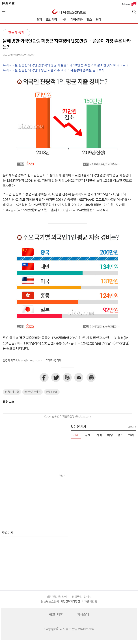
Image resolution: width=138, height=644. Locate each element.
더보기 (62, 476)
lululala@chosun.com (29, 361)
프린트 (91, 377)
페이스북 (44, 377)
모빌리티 (52, 20)
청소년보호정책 (50, 601)
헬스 (89, 20)
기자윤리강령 (89, 601)
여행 (110, 435)
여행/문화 (76, 20)
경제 (39, 20)
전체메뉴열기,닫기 (4, 11)
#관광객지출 (12, 392)
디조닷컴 (69, 12)
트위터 (56, 377)
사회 (64, 20)
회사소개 (83, 614)
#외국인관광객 (33, 392)
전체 (76, 435)
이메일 (79, 377)
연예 (99, 20)
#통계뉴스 (52, 392)
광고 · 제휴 (56, 614)
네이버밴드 (67, 377)
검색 (134, 12)
